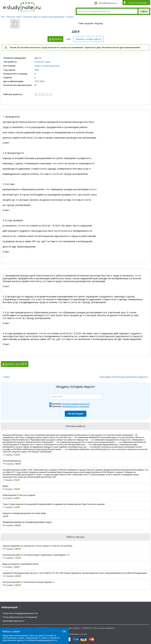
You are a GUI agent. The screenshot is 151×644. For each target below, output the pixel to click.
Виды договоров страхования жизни (21, 564)
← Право (5, 377)
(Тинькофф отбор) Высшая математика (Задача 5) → (125, 377)
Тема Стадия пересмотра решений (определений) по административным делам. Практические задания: (54, 504)
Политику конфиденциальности (76, 404)
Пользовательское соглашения (75, 406)
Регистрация (76, 414)
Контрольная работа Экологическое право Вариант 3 (29, 582)
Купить (57, 39)
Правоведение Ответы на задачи (19, 495)
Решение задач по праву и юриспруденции (44, 17)
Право (5, 486)
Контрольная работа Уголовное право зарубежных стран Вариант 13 (36, 555)
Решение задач (14, 17)
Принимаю (71, 404)
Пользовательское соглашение (20, 617)
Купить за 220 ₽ (16, 364)
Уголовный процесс (12, 461)
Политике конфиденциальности (42, 640)
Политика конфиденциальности (20, 613)
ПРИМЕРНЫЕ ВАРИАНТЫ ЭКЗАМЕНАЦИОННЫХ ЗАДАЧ (27, 522)
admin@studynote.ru (108, 3)
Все (3, 17)
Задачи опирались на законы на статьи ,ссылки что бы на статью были (37, 546)
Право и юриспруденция (47, 66)
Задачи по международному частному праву (24, 513)
